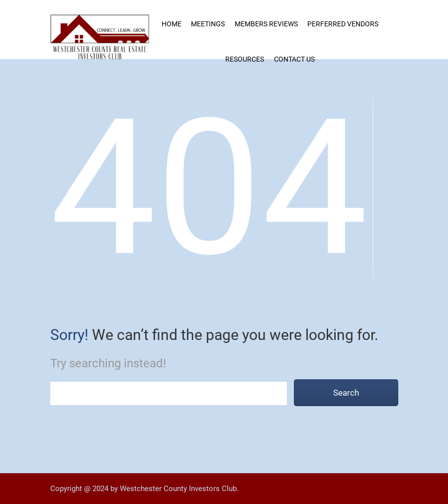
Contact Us (294, 59)
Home (172, 24)
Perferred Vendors (343, 24)
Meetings (208, 24)
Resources (245, 59)
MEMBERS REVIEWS (266, 24)
